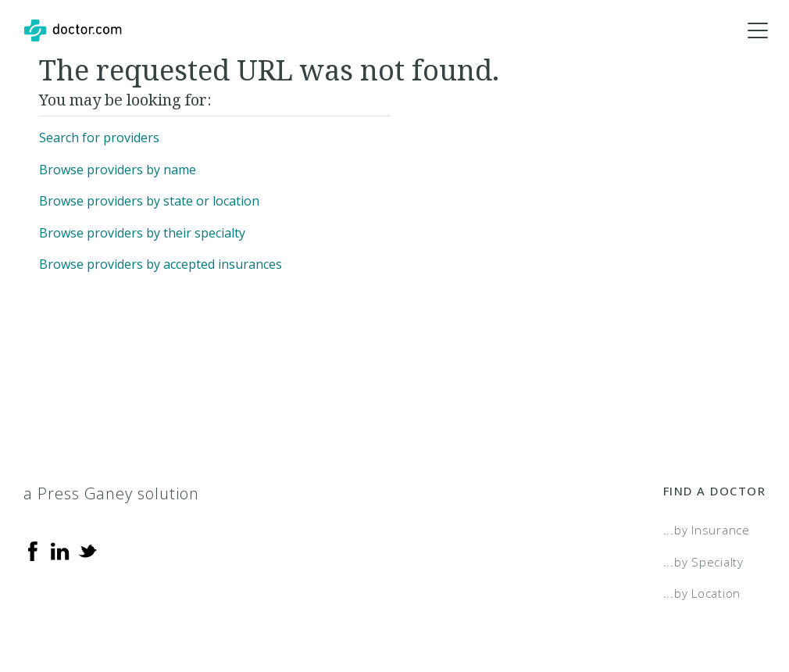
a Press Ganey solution (111, 493)
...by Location (702, 593)
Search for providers (99, 138)
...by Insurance (707, 530)
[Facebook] (33, 550)
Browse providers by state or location (149, 201)
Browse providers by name (118, 170)
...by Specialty (703, 562)
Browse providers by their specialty (142, 233)
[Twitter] (87, 550)
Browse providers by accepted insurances (161, 264)
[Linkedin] (60, 550)
